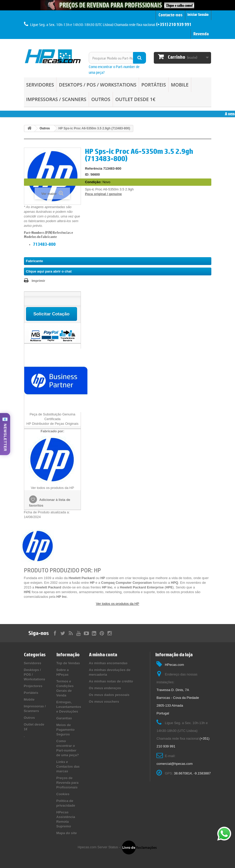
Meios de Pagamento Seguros (66, 730)
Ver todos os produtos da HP (117, 604)
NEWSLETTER (5, 437)
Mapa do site (67, 833)
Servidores (40, 85)
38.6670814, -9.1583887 (192, 773)
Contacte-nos (170, 15)
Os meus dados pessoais (109, 695)
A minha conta (103, 655)
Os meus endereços (105, 688)
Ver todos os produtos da (52, 488)
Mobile (180, 85)
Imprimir (39, 281)
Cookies (63, 794)
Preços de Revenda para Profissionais (68, 783)
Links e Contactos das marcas (68, 767)
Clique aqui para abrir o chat (49, 271)
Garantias (64, 718)
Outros (101, 99)
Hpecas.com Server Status (98, 847)
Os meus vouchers (104, 702)
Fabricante (35, 261)
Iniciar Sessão (198, 15)
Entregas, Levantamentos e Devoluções (69, 707)
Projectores (33, 686)
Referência (93, 168)
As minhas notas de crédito (111, 681)
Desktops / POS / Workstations (98, 85)
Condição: (93, 182)
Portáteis (154, 85)
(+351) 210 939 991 (174, 24)
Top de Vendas (68, 663)
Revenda (201, 34)
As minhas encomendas (108, 663)
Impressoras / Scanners (56, 99)
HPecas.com (174, 665)
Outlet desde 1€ (135, 99)
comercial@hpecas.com (174, 764)
